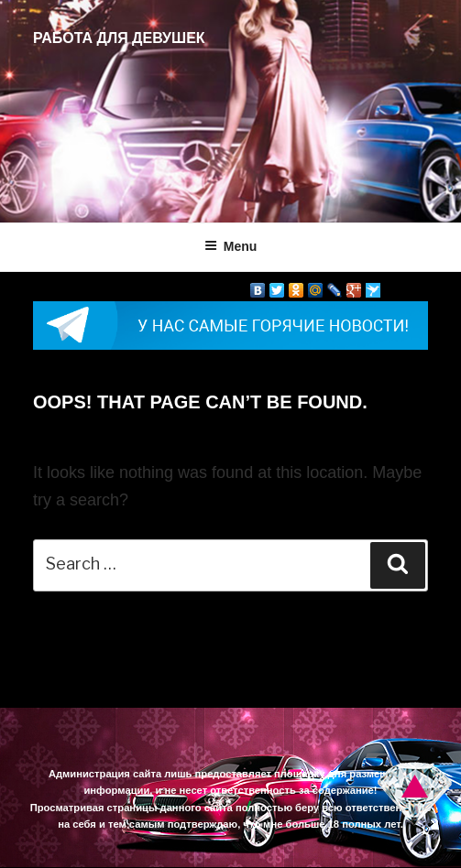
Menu (231, 246)
